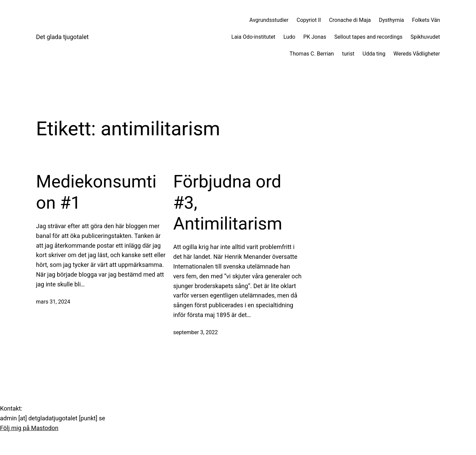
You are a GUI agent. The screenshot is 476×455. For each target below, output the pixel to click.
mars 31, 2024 (53, 302)
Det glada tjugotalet (62, 37)
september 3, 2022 (196, 332)
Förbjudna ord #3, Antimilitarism (228, 203)
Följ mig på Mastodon (29, 428)
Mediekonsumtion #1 (96, 192)
